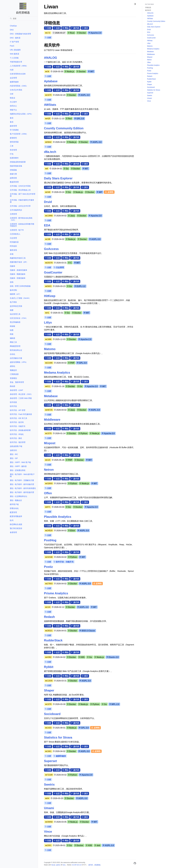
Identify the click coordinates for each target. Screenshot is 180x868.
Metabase (51, 396)
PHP (71, 363)
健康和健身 (14, 82)
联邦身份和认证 (16, 350)
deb (97, 845)
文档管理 (13, 214)
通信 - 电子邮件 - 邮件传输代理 (22, 484)
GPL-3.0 (79, 119)
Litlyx (48, 322)
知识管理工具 (15, 314)
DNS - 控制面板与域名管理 (20, 34)
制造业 (12, 98)
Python (83, 433)
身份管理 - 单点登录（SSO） (21, 394)
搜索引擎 (13, 174)
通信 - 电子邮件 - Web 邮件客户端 (22, 475)
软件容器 (13, 402)
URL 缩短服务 (15, 50)
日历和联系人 (15, 234)
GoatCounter (53, 272)
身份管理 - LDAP (16, 390)
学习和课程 (14, 130)
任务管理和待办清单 (18, 74)
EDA (47, 225)
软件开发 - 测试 (16, 438)
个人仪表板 (14, 58)
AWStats (50, 105)
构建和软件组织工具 (18, 258)
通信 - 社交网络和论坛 (18, 496)
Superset (50, 761)
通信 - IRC (14, 454)
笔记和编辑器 (15, 322)
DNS (12, 30)
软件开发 (13, 406)
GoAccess (51, 249)
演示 (85, 28)
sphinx (58, 865)
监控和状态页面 (16, 306)
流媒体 (12, 266)
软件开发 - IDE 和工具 (18, 418)
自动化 (12, 354)
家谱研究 (13, 138)
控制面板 (13, 170)
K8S (81, 657)
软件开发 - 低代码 (17, 422)
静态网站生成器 (16, 524)
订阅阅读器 (14, 374)
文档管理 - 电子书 (17, 230)
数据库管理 (14, 182)
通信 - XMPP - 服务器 (18, 466)
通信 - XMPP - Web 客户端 (20, 462)
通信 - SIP (14, 458)
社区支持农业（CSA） (19, 318)
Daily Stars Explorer (58, 178)
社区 (57, 28)
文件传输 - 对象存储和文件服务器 (22, 201)
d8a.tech (50, 152)
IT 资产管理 (14, 42)
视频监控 (13, 370)
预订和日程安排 (16, 528)
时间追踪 (13, 246)
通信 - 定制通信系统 (18, 470)
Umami (49, 808)
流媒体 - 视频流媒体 (18, 274)
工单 (12, 146)
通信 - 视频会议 (16, 500)
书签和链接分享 (16, 62)
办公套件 (13, 102)
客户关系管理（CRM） (19, 134)
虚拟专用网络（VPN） (19, 362)
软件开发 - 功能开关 (18, 426)
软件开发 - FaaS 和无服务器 (21, 414)
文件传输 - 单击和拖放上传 (20, 190)
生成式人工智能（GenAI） (20, 298)
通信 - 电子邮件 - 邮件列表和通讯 (23, 488)
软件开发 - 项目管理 (18, 442)
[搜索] (23, 19)
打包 (12, 154)
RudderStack (53, 640)
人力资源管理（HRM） (19, 66)
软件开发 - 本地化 (17, 434)
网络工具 (13, 342)
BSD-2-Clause (87, 631)
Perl (69, 119)
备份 (12, 118)
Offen (48, 493)
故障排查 (13, 178)
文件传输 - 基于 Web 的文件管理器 (23, 195)
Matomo (50, 349)
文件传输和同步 (16, 210)
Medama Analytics (57, 372)
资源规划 (13, 378)
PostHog (50, 540)
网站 (65, 28)
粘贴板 (12, 326)
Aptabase (51, 81)
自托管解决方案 (16, 358)
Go (66, 169)
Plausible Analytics (58, 517)
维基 (12, 334)
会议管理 (13, 78)
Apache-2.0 (95, 33)
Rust (71, 33)
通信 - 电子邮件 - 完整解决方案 (22, 480)
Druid (48, 202)
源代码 (75, 28)
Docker (81, 33)
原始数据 (97, 865)
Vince (48, 832)
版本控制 (13, 290)
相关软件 (148, 10)
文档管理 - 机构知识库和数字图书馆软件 (22, 225)
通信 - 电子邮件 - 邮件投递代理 (22, 492)
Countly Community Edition (64, 128)
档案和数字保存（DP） (19, 262)
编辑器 (12, 338)
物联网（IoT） (15, 294)
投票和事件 (14, 158)
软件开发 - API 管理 (18, 410)
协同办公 (13, 106)
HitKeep (50, 296)
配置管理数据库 (16, 516)
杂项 (12, 254)
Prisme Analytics (56, 593)
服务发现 (13, 250)
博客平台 (13, 110)
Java (71, 216)
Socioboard (52, 714)
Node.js (69, 72)
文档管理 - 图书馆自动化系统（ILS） (21, 219)
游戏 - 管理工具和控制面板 (20, 286)
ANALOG (50, 58)
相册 (12, 310)
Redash (49, 617)
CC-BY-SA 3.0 (77, 865)
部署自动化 (14, 508)
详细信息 (148, 8)
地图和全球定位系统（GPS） (21, 114)
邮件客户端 (14, 504)
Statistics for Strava (58, 737)
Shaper (49, 690)
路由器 (12, 386)
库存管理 (13, 150)
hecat (53, 865)
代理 (12, 70)
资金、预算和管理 (17, 382)
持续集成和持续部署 (18, 162)
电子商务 (13, 302)
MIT (91, 72)
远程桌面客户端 (16, 446)
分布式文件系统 (16, 90)
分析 (12, 94)
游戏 (12, 282)
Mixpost (50, 443)
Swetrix (49, 784)
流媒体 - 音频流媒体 (18, 278)
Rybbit (49, 667)
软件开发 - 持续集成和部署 (20, 430)
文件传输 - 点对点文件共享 (20, 206)
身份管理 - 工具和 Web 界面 (21, 398)
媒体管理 (13, 126)
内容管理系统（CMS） (19, 86)
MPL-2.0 (114, 704)
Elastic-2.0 (112, 657)
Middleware (52, 420)
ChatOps (13, 26)
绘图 (12, 330)
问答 (48, 28)
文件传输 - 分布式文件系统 (20, 186)
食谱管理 (13, 532)
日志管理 (13, 238)
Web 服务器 (14, 54)
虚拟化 (12, 366)
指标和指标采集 (16, 166)
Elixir (72, 531)
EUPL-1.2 (80, 286)
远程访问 (13, 450)
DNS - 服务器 (15, 38)
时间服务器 (14, 242)
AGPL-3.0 (84, 95)
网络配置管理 (15, 346)
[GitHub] (135, 864)
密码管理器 (14, 142)
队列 (12, 520)
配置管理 (13, 512)
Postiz (48, 567)
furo (64, 865)
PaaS (12, 46)
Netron (49, 470)
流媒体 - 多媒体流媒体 (18, 270)
